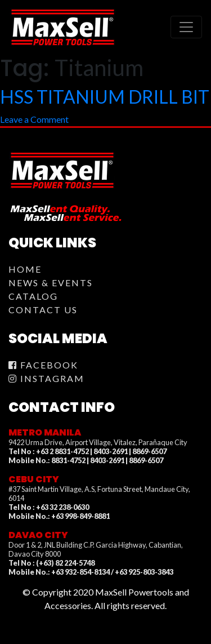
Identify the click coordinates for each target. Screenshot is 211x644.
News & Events (51, 283)
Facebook (43, 365)
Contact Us (43, 310)
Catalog (33, 296)
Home (25, 269)
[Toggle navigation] (186, 27)
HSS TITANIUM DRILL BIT (105, 97)
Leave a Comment (34, 119)
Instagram (46, 378)
